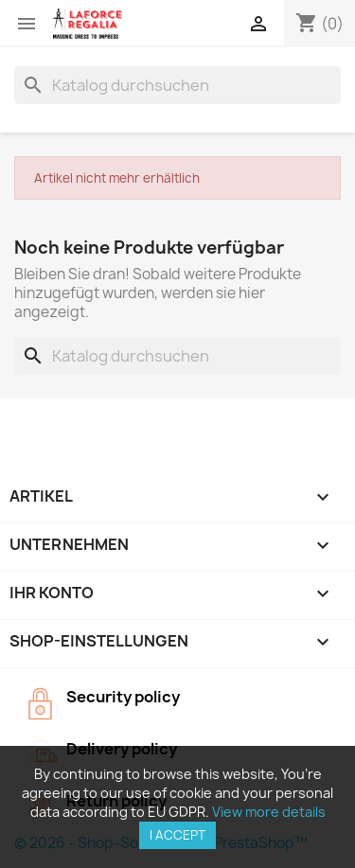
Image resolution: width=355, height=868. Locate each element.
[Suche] (177, 85)
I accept (177, 835)
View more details (269, 812)
